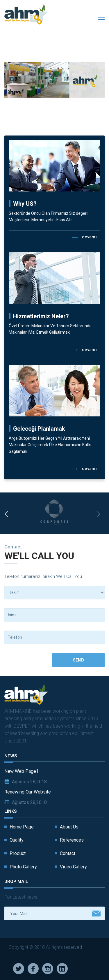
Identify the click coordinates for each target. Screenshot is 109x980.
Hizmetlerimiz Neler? (41, 316)
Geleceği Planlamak (39, 429)
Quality (17, 840)
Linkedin (62, 969)
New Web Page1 (22, 771)
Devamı (84, 237)
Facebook (33, 969)
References (72, 840)
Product (18, 853)
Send (78, 660)
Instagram (48, 969)
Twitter (19, 969)
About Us (69, 827)
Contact (68, 853)
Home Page (22, 827)
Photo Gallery (23, 867)
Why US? (25, 204)
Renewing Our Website (28, 792)
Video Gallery (73, 867)
